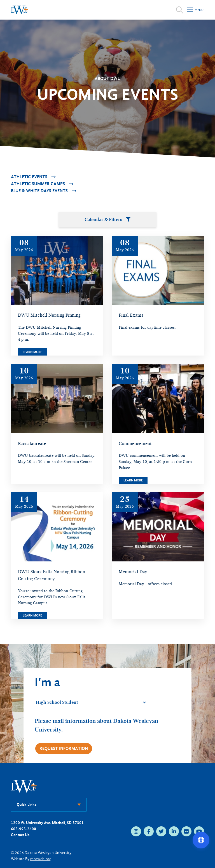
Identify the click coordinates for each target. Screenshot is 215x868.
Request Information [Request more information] (64, 748)
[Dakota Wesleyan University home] (19, 10)
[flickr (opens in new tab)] (186, 831)
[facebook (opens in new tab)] (149, 831)
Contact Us (20, 835)
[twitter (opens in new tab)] (161, 831)
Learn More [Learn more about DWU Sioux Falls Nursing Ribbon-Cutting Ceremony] (32, 615)
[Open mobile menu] (196, 10)
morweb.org (41, 859)
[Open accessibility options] (201, 840)
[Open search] (180, 10)
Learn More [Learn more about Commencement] (133, 480)
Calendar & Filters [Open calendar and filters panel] (107, 219)
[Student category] (91, 703)
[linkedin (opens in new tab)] (174, 831)
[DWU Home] (24, 786)
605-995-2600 (24, 829)
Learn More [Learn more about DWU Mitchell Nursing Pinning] (32, 352)
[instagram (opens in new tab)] (136, 831)
